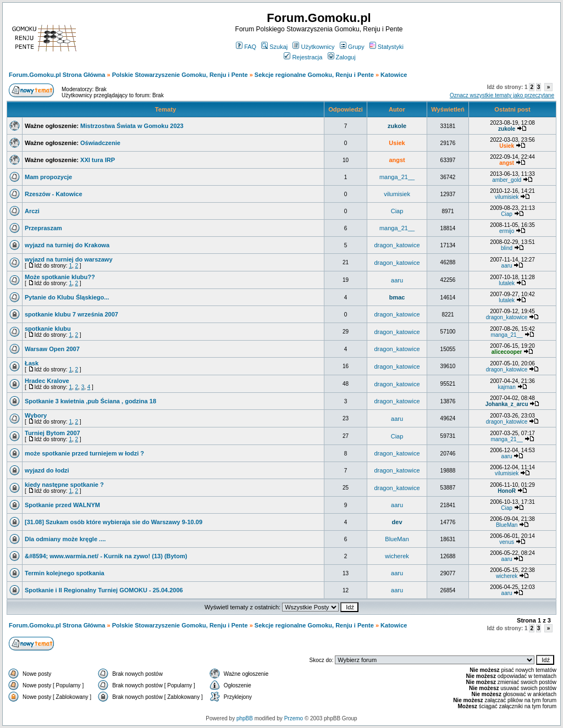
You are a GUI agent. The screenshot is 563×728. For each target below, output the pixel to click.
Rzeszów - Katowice (54, 194)
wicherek (397, 556)
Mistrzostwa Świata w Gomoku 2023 (132, 126)
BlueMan (507, 525)
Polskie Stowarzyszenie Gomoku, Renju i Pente (180, 75)
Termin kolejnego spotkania (65, 573)
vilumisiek (397, 194)
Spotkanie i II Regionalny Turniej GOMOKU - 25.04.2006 (104, 590)
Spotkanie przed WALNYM (62, 505)
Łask (32, 363)
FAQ (246, 47)
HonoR (507, 491)
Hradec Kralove (47, 381)
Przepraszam (43, 228)
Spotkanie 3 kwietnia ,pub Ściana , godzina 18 (90, 401)
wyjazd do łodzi (47, 470)
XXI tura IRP (98, 160)
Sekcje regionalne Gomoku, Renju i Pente (314, 75)
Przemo (294, 718)
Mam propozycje (48, 177)
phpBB (245, 718)
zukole (397, 126)
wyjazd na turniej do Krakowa (67, 245)
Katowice (394, 75)
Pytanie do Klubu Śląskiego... (67, 297)
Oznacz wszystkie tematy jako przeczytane (502, 95)
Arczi (32, 211)
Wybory (36, 415)
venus (507, 542)
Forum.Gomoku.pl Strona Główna (57, 75)
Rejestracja (303, 57)
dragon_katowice (397, 245)
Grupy (352, 47)
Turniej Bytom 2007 (53, 433)
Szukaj (274, 47)
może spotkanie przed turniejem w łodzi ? (84, 453)
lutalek (507, 283)
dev (397, 522)
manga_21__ (397, 177)
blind (507, 248)
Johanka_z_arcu (507, 404)
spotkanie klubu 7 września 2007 (71, 314)
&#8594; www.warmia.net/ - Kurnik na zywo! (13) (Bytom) (106, 556)
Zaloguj (342, 57)
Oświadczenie (100, 143)
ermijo (507, 231)
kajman (506, 387)
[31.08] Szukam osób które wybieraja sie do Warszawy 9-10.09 (114, 522)
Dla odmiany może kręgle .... (65, 539)
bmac (397, 297)
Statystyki (387, 47)
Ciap (397, 211)
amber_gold (507, 180)
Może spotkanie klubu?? (60, 277)
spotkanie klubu (48, 329)
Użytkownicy (313, 47)
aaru (507, 266)
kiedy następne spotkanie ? (64, 485)
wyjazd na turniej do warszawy (69, 259)
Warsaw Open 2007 (52, 349)
